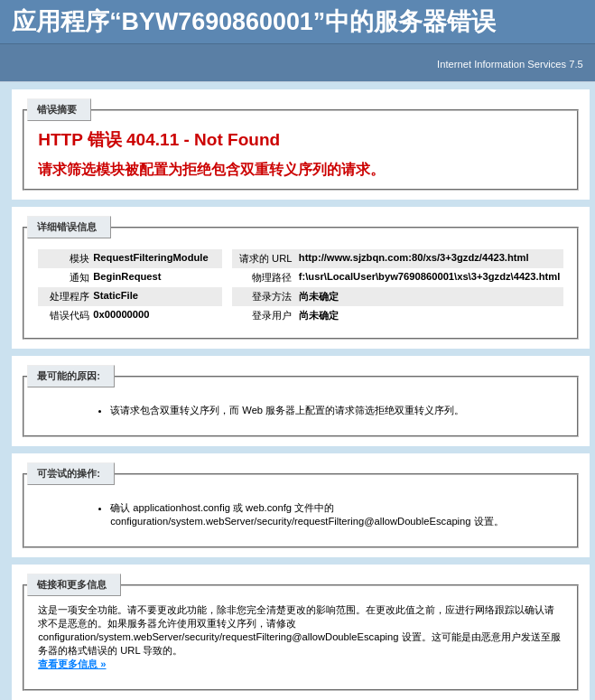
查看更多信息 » (72, 664)
